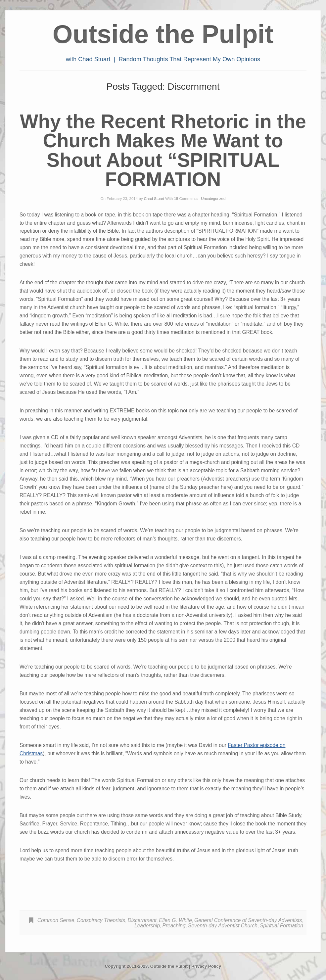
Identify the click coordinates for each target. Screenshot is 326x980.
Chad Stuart (154, 199)
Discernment (142, 920)
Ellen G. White (175, 920)
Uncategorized (213, 199)
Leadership (147, 926)
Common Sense (56, 920)
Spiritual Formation (281, 926)
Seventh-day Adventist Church (223, 926)
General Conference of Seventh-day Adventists (248, 920)
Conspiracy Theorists (101, 920)
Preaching (174, 926)
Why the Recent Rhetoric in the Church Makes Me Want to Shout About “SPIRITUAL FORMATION (163, 150)
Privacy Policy (206, 966)
